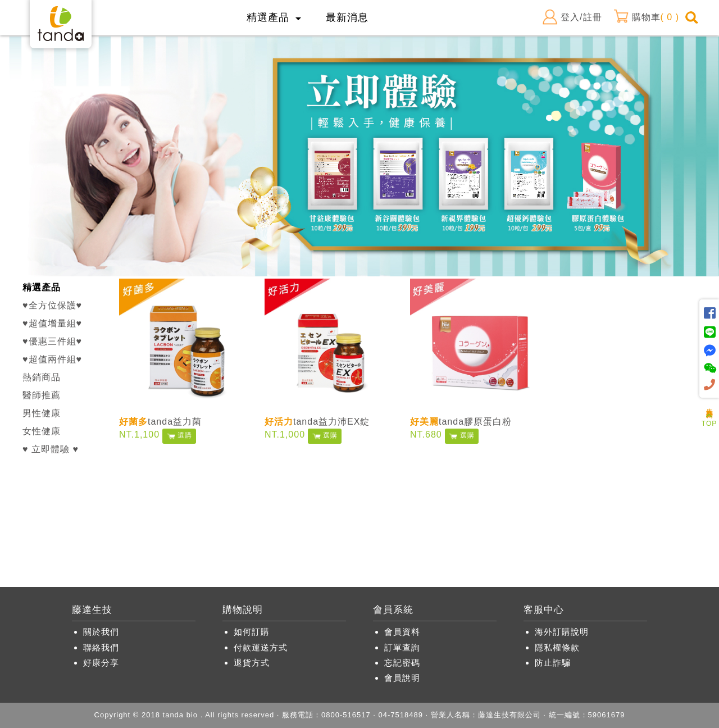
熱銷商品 (42, 377)
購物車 (646, 17)
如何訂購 (252, 632)
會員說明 (402, 678)
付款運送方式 (261, 647)
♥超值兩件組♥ (52, 359)
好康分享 (101, 663)
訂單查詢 (402, 647)
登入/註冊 (572, 17)
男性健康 (42, 413)
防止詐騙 (553, 663)
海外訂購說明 (562, 632)
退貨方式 (252, 663)
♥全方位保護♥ (52, 305)
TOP (709, 420)
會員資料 (402, 632)
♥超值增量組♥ (52, 323)
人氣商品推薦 (709, 405)
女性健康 (42, 431)
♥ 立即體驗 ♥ (51, 449)
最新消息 (347, 17)
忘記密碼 (402, 663)
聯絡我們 (101, 647)
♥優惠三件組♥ (52, 341)
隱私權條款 (557, 647)
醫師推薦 (42, 395)
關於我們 (101, 632)
